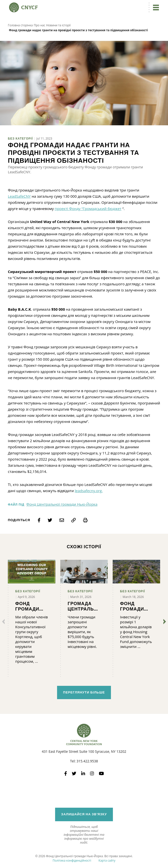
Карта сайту (107, 860)
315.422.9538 (87, 761)
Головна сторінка (20, 25)
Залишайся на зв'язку (84, 814)
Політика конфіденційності (72, 860)
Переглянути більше (84, 692)
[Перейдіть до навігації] (155, 7)
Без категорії (20, 139)
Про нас (39, 25)
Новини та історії (58, 25)
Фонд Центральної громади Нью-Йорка (62, 504)
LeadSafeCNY (19, 196)
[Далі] (164, 622)
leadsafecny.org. (89, 491)
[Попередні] (4, 622)
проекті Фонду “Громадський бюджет (88, 209)
